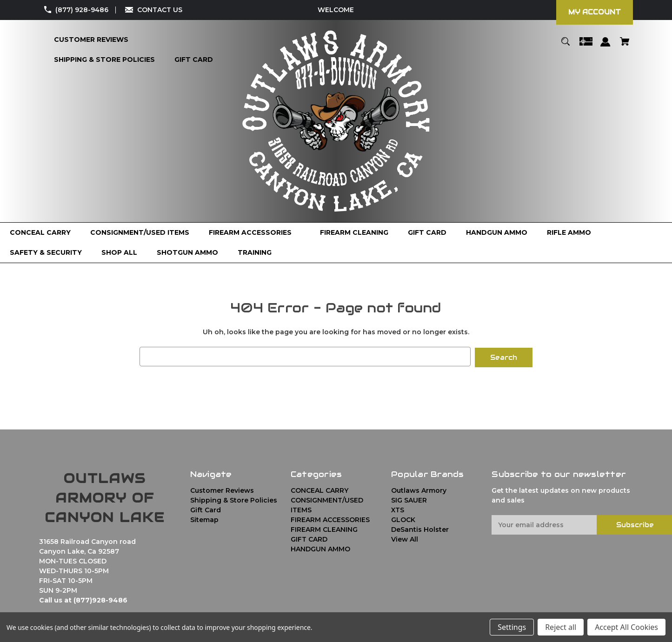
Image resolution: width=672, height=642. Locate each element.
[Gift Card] (194, 60)
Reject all (561, 627)
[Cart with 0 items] (625, 46)
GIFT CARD (309, 538)
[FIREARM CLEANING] (354, 233)
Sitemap (204, 518)
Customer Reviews (222, 489)
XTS (398, 509)
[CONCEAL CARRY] (40, 233)
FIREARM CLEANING (324, 528)
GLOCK (403, 518)
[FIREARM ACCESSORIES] (255, 233)
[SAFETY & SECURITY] (46, 253)
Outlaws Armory (419, 489)
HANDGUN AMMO (320, 548)
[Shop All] (119, 253)
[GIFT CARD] (427, 233)
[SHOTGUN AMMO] (187, 253)
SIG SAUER (409, 499)
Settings (512, 627)
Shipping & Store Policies (234, 499)
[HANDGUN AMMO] (497, 233)
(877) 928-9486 (82, 10)
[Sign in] (605, 46)
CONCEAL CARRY (319, 489)
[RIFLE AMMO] (569, 233)
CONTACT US (160, 10)
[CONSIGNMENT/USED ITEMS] (140, 233)
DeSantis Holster (420, 528)
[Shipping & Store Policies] (104, 60)
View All (405, 538)
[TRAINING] (255, 253)
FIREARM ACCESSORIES (330, 518)
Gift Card (206, 509)
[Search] (566, 46)
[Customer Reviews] (91, 40)
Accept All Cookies (626, 627)
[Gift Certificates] (586, 46)
